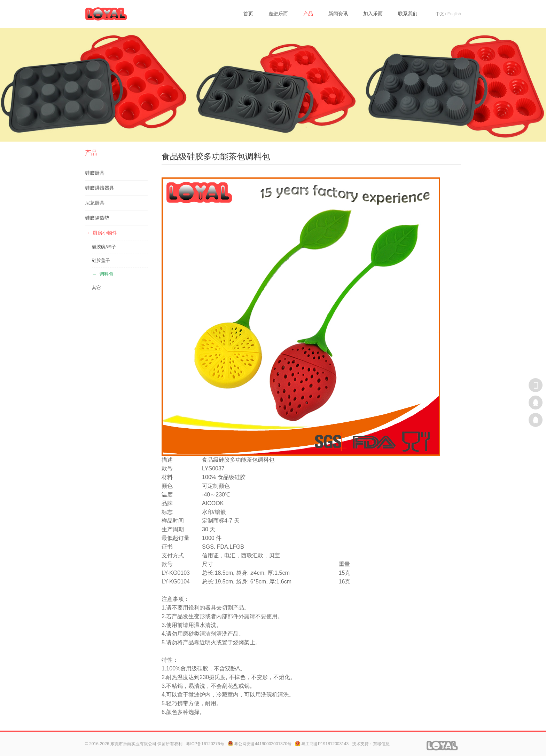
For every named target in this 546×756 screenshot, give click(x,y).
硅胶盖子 (101, 260)
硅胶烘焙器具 (100, 188)
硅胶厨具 (95, 173)
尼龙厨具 (95, 203)
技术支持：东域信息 (371, 744)
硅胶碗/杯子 (104, 247)
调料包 (106, 274)
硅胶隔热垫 (97, 218)
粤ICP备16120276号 (205, 744)
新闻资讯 (338, 14)
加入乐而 (373, 14)
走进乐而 (278, 14)
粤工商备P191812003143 (322, 744)
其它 (96, 288)
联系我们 (408, 14)
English (454, 14)
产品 (308, 14)
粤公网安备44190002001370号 (260, 744)
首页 (248, 14)
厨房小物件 (105, 233)
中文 (440, 14)
